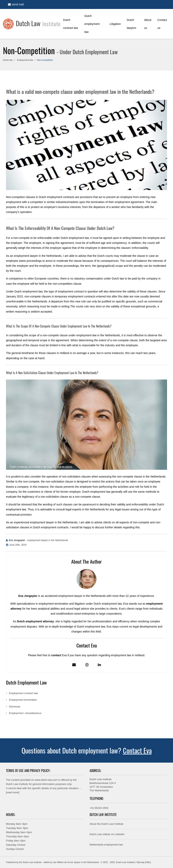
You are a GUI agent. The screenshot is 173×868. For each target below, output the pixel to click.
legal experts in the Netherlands (85, 509)
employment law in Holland (128, 655)
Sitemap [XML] (144, 862)
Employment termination (23, 700)
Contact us (162, 24)
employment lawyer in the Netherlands (38, 256)
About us (148, 24)
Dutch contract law (71, 24)
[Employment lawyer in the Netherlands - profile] (87, 665)
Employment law (25, 60)
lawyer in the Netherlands (86, 862)
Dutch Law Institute (17, 784)
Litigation (115, 24)
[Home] (32, 24)
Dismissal (15, 707)
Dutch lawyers (131, 24)
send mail (16, 4)
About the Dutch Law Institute (107, 824)
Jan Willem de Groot (63, 862)
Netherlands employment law (106, 845)
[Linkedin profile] (99, 665)
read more (13, 792)
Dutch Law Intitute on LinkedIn (107, 834)
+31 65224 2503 (99, 808)
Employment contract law (24, 693)
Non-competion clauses (21, 197)
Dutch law (8, 60)
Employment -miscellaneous (25, 713)
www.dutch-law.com (46, 780)
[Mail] (74, 665)
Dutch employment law (92, 24)
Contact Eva (137, 750)
